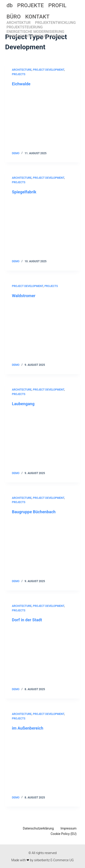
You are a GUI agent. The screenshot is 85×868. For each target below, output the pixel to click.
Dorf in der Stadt (27, 620)
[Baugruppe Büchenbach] (43, 547)
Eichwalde (21, 84)
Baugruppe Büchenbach (34, 512)
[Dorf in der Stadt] (43, 655)
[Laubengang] (43, 439)
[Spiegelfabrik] (43, 227)
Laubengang (23, 404)
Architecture (22, 70)
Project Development (49, 70)
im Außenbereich (28, 728)
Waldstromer (24, 296)
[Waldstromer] (43, 331)
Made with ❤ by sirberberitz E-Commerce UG (42, 860)
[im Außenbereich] (43, 763)
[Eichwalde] (43, 119)
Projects (19, 74)
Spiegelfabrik (24, 192)
